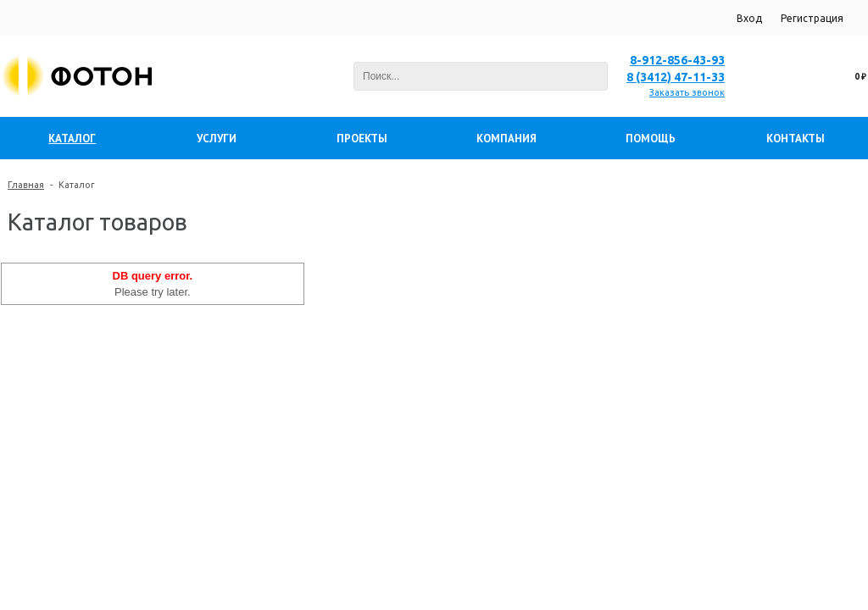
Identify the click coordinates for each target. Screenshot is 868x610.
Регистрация (812, 18)
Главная (26, 185)
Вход (749, 18)
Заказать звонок (687, 92)
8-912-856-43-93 (677, 60)
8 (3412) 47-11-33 (676, 77)
